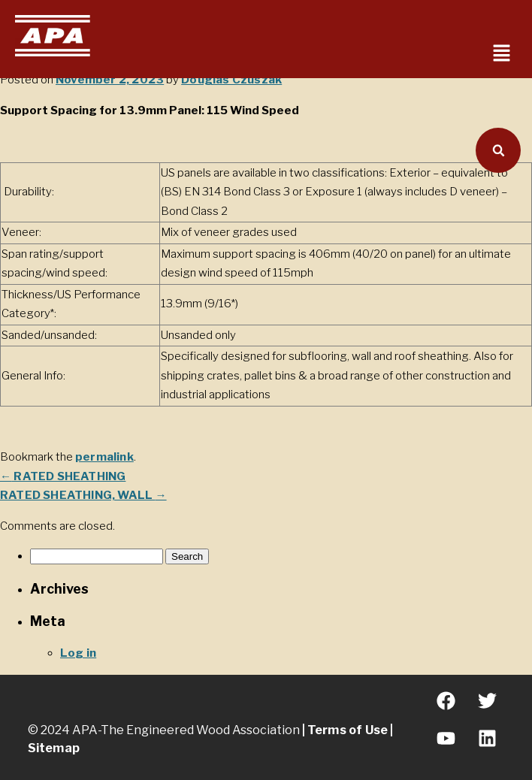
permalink (104, 457)
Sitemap (54, 748)
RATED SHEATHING (63, 476)
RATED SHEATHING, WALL (83, 495)
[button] (502, 54)
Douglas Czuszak (231, 80)
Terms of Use (348, 730)
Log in (78, 653)
